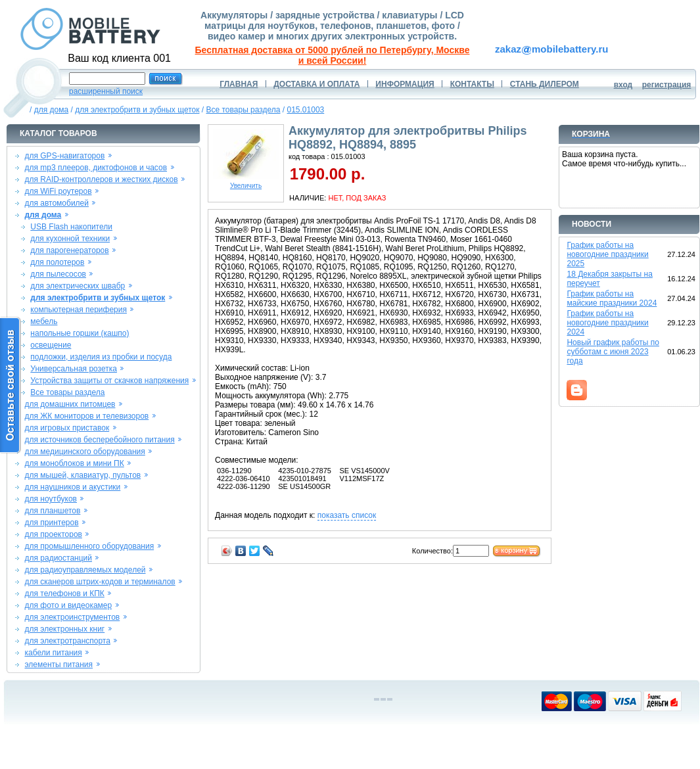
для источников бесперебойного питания (99, 440)
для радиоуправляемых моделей (85, 570)
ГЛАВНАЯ (239, 84)
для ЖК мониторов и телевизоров (86, 416)
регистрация (667, 85)
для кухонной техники (70, 239)
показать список (347, 515)
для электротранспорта (67, 641)
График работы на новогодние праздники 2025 (607, 254)
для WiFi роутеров (58, 191)
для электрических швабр (78, 286)
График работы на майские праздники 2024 (612, 298)
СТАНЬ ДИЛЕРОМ (545, 84)
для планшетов (52, 511)
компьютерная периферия (79, 310)
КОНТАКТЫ (472, 84)
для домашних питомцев (70, 404)
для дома (51, 110)
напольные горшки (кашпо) (80, 333)
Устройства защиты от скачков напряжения (109, 381)
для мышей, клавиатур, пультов (82, 475)
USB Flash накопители (71, 227)
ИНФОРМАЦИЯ (405, 84)
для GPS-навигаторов (64, 156)
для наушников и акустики (72, 487)
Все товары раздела (244, 110)
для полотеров (57, 262)
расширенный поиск (106, 91)
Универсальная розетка (74, 369)
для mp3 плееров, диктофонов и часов (96, 168)
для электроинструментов (72, 617)
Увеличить (246, 183)
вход (623, 85)
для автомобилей (57, 203)
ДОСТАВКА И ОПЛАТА (316, 84)
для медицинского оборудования (84, 452)
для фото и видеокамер (68, 605)
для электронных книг (64, 629)
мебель (44, 321)
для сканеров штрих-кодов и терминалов (100, 582)
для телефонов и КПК (64, 594)
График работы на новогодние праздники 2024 (607, 323)
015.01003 (306, 110)
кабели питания (53, 653)
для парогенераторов (69, 250)
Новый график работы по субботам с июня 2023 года (613, 352)
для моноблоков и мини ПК (74, 463)
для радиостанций (58, 558)
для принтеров (51, 523)
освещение (51, 345)
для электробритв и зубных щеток (137, 110)
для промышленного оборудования (89, 546)
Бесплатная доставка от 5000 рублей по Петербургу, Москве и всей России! (333, 55)
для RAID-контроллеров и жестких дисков (101, 179)
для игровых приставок (67, 428)
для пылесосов (58, 274)
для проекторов (53, 534)
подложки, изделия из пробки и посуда (101, 357)
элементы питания (58, 664)
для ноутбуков (51, 499)
